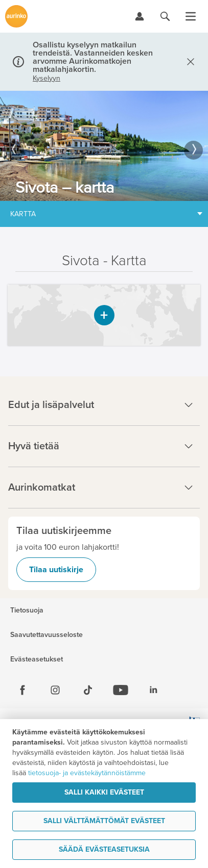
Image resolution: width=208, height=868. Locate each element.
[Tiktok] (88, 690)
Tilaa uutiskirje (56, 570)
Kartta (23, 214)
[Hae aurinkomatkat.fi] (165, 16)
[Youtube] (121, 690)
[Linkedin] (153, 690)
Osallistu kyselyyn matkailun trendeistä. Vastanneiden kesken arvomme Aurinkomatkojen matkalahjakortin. (93, 57)
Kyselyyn (47, 79)
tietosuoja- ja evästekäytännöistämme (87, 773)
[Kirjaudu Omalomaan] (140, 16)
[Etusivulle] (16, 16)
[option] (104, 146)
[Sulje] (189, 62)
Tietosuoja (27, 610)
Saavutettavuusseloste (47, 635)
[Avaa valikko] (191, 16)
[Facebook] (22, 690)
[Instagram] (55, 690)
